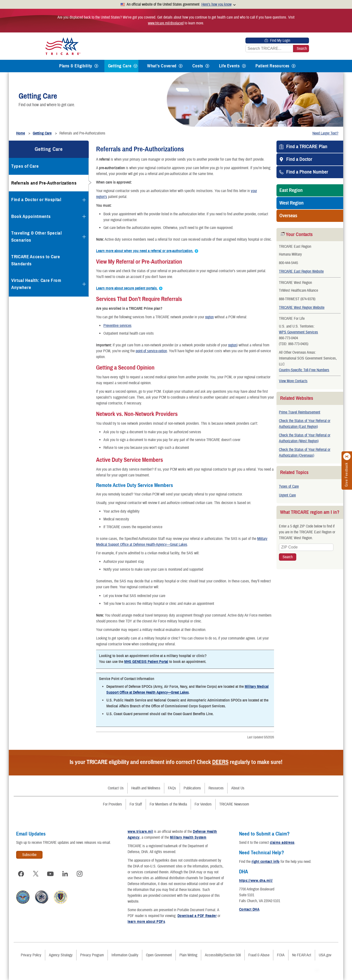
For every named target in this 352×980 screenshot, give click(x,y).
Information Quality (125, 955)
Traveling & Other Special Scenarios (37, 237)
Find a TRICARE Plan (307, 147)
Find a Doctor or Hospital (36, 200)
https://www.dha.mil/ (256, 881)
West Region (291, 203)
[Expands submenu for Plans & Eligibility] (96, 66)
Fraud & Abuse (259, 955)
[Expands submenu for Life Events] (244, 66)
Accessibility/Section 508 (223, 955)
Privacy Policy (31, 955)
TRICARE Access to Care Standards (36, 260)
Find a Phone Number (307, 172)
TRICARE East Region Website (301, 271)
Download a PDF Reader (197, 916)
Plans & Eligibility (76, 66)
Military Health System (188, 837)
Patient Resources (272, 66)
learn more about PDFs (146, 922)
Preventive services (117, 326)
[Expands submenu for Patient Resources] (294, 66)
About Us (238, 788)
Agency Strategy (61, 955)
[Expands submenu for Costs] (207, 66)
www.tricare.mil (140, 832)
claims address (282, 843)
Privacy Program (92, 955)
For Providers (112, 804)
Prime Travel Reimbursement (300, 412)
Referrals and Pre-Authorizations (44, 183)
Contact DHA (249, 909)
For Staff (136, 804)
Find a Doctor (299, 159)
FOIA (281, 955)
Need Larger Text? (325, 133)
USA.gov (325, 955)
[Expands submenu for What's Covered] (181, 66)
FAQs (172, 788)
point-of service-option (151, 351)
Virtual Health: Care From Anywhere (36, 284)
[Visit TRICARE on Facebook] (21, 874)
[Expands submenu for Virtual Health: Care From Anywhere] (84, 284)
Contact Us (116, 788)
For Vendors (203, 804)
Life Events (229, 66)
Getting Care (120, 66)
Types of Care (289, 486)
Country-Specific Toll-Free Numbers (304, 370)
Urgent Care (287, 495)
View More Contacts (293, 381)
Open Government (159, 955)
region (209, 317)
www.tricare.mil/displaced (166, 23)
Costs (198, 66)
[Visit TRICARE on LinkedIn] (65, 874)
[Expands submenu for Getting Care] (135, 66)
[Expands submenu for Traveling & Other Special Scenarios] (84, 237)
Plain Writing (188, 955)
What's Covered (162, 66)
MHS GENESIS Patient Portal (146, 662)
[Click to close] (347, 456)
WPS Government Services (298, 332)
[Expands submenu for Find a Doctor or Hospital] (84, 200)
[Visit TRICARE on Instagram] (80, 874)
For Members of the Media (168, 804)
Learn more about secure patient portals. (127, 288)
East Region (291, 190)
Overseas (288, 216)
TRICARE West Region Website (302, 308)
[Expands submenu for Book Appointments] (84, 217)
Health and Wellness (146, 788)
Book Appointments (31, 216)
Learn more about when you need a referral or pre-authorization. (145, 251)
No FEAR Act (302, 955)
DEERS (220, 762)
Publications (192, 788)
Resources (216, 788)
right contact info (266, 862)
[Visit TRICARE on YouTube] (50, 874)
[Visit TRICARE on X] (36, 874)
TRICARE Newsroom (234, 804)
